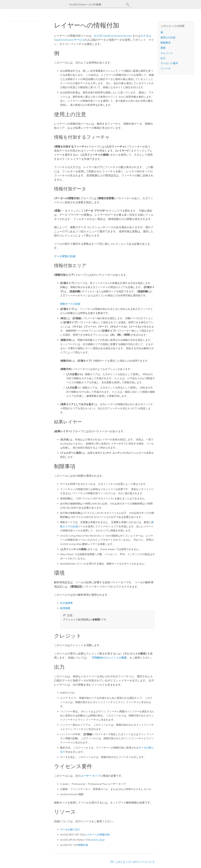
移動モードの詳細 (70, 304)
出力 (163, 58)
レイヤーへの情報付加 (97, 835)
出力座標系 (66, 603)
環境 (163, 48)
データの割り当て (70, 830)
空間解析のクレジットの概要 (109, 658)
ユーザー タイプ (90, 776)
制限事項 (166, 43)
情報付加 (83, 845)
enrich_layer (98, 840)
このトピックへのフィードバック (135, 862)
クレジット (167, 53)
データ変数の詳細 (65, 256)
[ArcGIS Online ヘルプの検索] (98, 4)
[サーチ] (128, 5)
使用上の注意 (168, 37)
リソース (166, 68)
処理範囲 (65, 608)
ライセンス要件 (169, 63)
